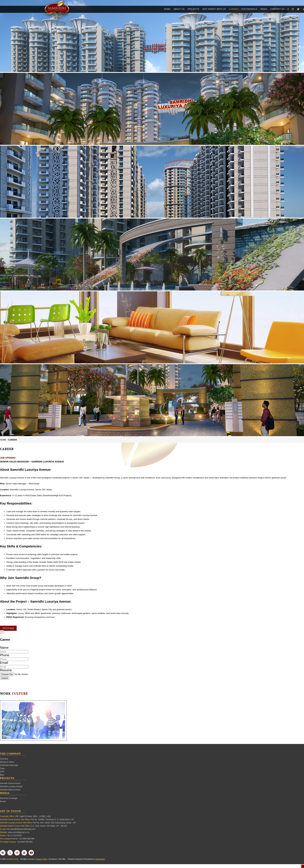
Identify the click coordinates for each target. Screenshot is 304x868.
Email (4, 663)
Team (2, 768)
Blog (2, 775)
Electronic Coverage (9, 798)
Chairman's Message (9, 765)
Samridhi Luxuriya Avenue (11, 787)
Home (3, 440)
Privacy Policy (42, 859)
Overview (4, 759)
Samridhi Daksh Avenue (10, 790)
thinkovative (100, 859)
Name (4, 648)
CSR (2, 772)
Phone (5, 655)
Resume (6, 670)
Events (3, 801)
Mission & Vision (7, 762)
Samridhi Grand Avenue (10, 783)
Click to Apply (8, 628)
